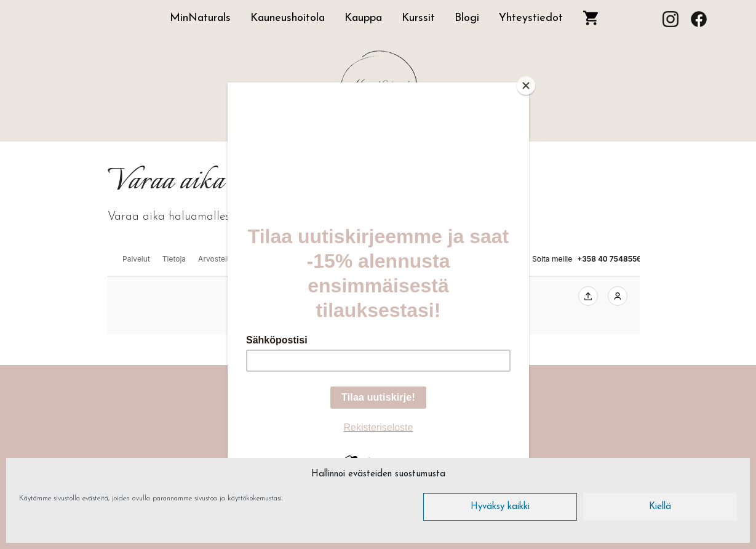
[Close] (526, 86)
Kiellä (660, 507)
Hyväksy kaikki (500, 507)
